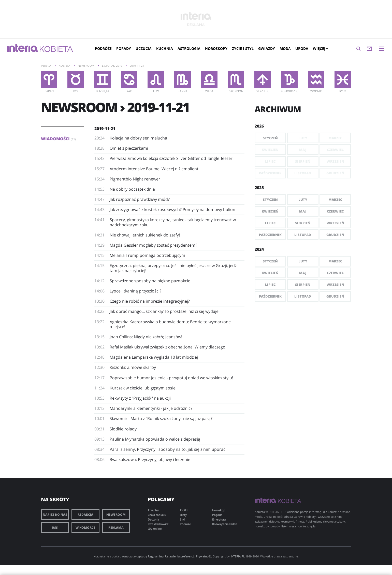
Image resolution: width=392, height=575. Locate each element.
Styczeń (270, 138)
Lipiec (270, 223)
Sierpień (303, 223)
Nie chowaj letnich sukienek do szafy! (145, 235)
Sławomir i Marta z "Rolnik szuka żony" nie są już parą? (161, 418)
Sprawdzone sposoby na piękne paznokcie (150, 281)
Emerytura (219, 519)
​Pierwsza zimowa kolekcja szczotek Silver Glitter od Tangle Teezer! (172, 158)
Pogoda (217, 515)
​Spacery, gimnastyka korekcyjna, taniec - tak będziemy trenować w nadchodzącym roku (173, 222)
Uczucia (144, 48)
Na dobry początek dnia (132, 189)
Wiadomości (58, 139)
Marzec (335, 200)
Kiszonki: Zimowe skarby (133, 367)
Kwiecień (270, 211)
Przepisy (153, 510)
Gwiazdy (267, 48)
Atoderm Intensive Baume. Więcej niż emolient (154, 169)
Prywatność (204, 556)
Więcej (320, 48)
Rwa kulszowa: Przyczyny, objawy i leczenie (150, 459)
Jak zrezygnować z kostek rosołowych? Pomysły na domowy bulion (172, 209)
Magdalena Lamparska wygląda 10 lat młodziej (154, 357)
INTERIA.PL (238, 556)
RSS (55, 528)
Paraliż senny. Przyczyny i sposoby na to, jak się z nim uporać (168, 449)
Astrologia (189, 48)
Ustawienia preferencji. (180, 556)
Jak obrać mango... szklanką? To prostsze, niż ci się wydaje (164, 311)
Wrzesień (335, 223)
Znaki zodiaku (157, 515)
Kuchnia (165, 48)
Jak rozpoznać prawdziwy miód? (140, 199)
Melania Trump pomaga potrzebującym (147, 255)
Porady (124, 48)
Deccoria (153, 519)
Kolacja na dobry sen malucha (138, 138)
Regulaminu (156, 556)
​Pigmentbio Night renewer (135, 179)
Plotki (184, 510)
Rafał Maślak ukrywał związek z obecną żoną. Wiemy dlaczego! (168, 347)
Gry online (155, 529)
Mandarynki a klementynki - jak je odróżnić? (151, 408)
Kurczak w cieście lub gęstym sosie (143, 388)
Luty (303, 200)
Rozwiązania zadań (225, 524)
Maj (303, 211)
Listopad (303, 235)
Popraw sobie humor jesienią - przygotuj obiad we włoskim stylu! (171, 378)
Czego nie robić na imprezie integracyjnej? (150, 301)
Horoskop (219, 510)
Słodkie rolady (123, 429)
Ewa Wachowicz (158, 524)
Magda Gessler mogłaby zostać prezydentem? (153, 245)
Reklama (116, 528)
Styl (182, 519)
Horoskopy (216, 48)
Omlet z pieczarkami (129, 148)
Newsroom (116, 515)
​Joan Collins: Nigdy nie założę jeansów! (146, 337)
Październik (270, 235)
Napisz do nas (55, 515)
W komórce (85, 528)
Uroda (302, 48)
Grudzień (335, 235)
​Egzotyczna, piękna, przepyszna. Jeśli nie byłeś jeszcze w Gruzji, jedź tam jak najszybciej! (173, 268)
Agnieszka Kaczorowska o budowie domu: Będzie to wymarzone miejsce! (170, 324)
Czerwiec (335, 211)
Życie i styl (243, 48)
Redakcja (85, 515)
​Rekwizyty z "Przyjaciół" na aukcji (140, 398)
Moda (285, 48)
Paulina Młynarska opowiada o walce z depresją (155, 439)
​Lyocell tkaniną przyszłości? (135, 291)
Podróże (103, 48)
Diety (183, 515)
